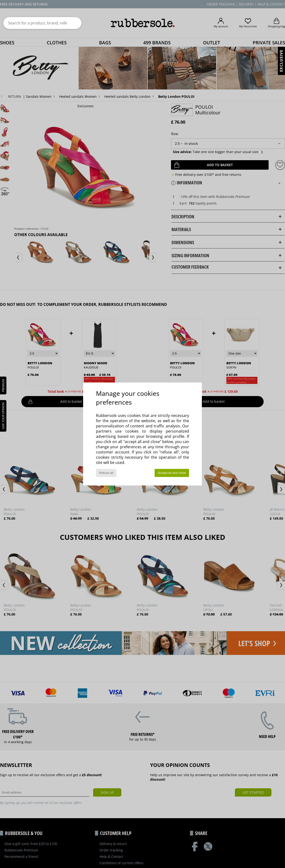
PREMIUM (3, 385)
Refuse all (106, 473)
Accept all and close (172, 473)
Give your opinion (3, 416)
